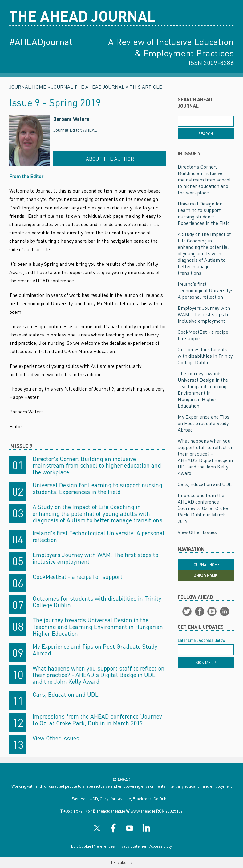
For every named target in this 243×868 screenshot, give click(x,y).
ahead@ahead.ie (111, 811)
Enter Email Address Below (201, 640)
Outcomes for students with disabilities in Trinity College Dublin (97, 602)
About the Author (110, 159)
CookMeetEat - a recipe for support (78, 577)
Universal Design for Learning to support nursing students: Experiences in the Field (97, 488)
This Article (146, 87)
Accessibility (161, 846)
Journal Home (28, 87)
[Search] (206, 134)
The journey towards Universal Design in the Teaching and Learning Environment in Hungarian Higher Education (98, 627)
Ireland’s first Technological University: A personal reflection (99, 536)
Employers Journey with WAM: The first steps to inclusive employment (95, 558)
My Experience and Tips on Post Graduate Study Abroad (95, 650)
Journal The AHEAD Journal (88, 87)
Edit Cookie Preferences (93, 846)
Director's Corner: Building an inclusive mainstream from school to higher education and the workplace (97, 466)
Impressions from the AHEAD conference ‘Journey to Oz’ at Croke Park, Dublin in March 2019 (97, 720)
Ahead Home (206, 576)
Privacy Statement (132, 846)
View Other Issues (56, 738)
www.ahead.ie (143, 811)
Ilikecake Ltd (122, 862)
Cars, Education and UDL (66, 694)
